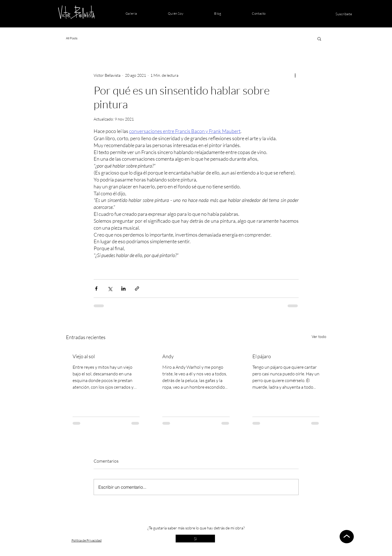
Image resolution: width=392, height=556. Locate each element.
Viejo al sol (84, 356)
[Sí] (195, 539)
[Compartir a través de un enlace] (137, 289)
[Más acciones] (295, 75)
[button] (319, 39)
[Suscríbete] (344, 14)
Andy (168, 356)
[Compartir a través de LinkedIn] (123, 289)
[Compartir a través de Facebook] (96, 289)
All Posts (72, 38)
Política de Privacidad (87, 540)
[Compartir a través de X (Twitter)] (110, 289)
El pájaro (262, 356)
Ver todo (319, 336)
